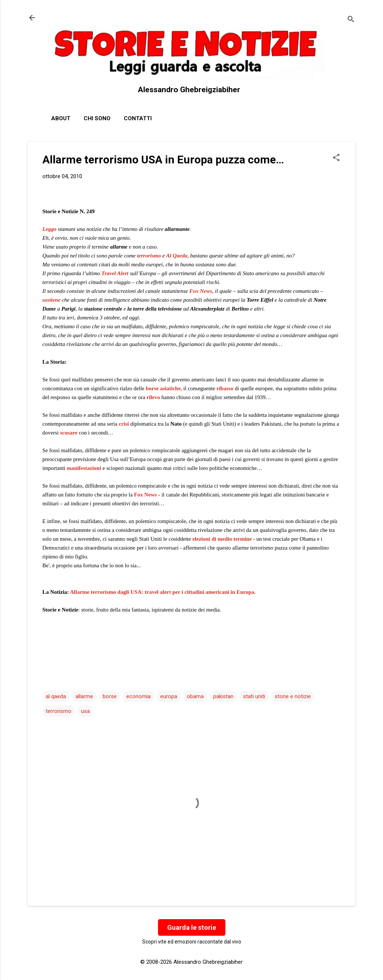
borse (110, 696)
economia (138, 696)
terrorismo (149, 256)
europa (169, 696)
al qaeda (56, 696)
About (61, 118)
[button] (336, 158)
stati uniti (254, 696)
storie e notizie (293, 696)
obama (195, 696)
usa (85, 711)
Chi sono (97, 118)
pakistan (223, 696)
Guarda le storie (192, 927)
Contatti (138, 118)
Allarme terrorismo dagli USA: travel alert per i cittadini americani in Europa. (163, 592)
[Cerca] (351, 20)
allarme (84, 696)
